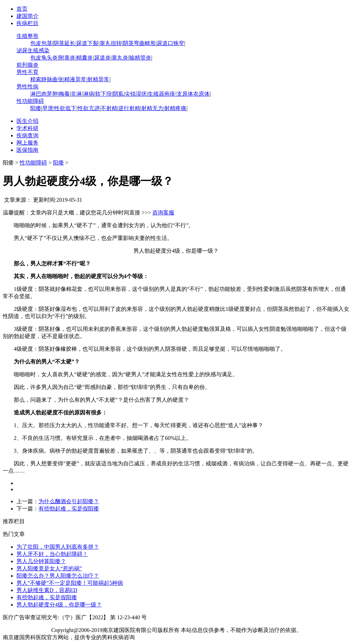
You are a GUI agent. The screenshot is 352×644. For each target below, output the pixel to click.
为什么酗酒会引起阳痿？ (69, 501)
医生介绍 (27, 121)
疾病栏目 (27, 23)
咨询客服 (163, 213)
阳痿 (36, 108)
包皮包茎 (41, 43)
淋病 (89, 94)
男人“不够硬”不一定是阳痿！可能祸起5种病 (70, 583)
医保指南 (27, 150)
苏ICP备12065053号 (26, 630)
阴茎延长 (64, 43)
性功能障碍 (30, 101)
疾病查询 (27, 135)
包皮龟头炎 (44, 58)
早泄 (48, 108)
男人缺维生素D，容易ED (47, 590)
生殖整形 (27, 36)
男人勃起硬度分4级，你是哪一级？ (59, 605)
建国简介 (27, 16)
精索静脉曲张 (47, 79)
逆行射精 (129, 108)
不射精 (109, 108)
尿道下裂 (87, 43)
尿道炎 (102, 58)
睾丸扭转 (111, 43)
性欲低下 (65, 108)
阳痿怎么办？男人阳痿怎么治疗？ (58, 576)
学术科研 (27, 128)
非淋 (76, 94)
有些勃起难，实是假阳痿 (69, 509)
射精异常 (98, 79)
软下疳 (103, 94)
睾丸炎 (120, 58)
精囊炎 (85, 58)
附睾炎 (67, 58)
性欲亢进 (89, 108)
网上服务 (27, 143)
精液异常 (75, 79)
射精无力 (152, 108)
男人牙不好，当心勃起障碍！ (52, 554)
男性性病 (27, 87)
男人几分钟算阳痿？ (41, 561)
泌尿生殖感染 (33, 50)
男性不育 (27, 72)
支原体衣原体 (193, 94)
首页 (22, 9)
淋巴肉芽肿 (44, 94)
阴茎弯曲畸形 (139, 43)
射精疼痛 (175, 108)
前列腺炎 (27, 65)
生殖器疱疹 (162, 94)
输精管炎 (140, 58)
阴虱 (118, 94)
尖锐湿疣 (136, 94)
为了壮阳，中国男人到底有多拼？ (58, 547)
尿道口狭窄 (170, 43)
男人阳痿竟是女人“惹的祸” (49, 568)
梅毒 (64, 94)
